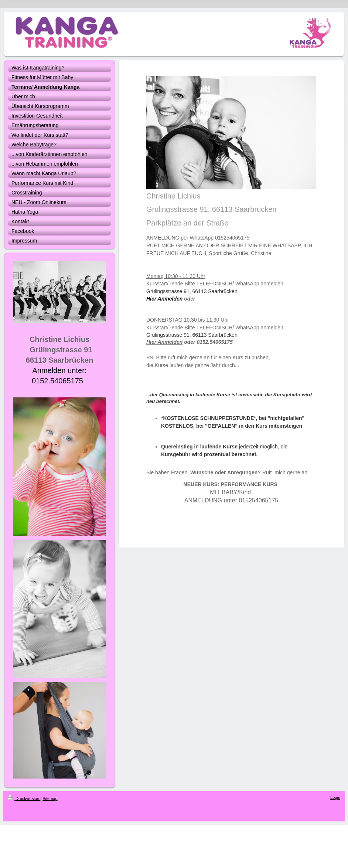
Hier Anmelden (164, 342)
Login (335, 797)
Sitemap (50, 799)
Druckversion (24, 799)
